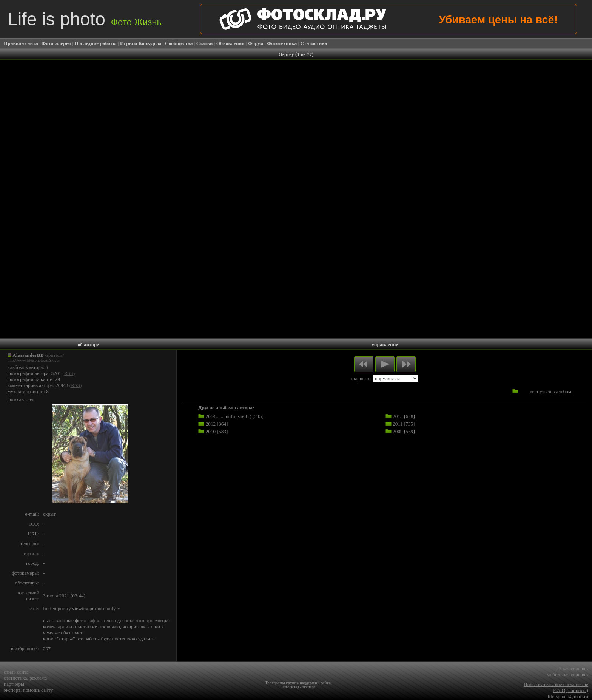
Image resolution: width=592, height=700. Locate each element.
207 (47, 648)
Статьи (205, 43)
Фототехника (282, 43)
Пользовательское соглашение (556, 684)
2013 (398, 416)
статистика (15, 678)
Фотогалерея (56, 43)
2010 (211, 431)
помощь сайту (38, 690)
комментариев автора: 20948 (38, 385)
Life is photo (85, 19)
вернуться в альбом (550, 391)
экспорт (12, 690)
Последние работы (96, 43)
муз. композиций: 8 (28, 391)
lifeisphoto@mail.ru (568, 696)
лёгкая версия (572, 668)
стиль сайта (16, 672)
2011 (398, 424)
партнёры (14, 684)
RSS (69, 373)
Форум (256, 43)
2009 (398, 431)
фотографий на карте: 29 (34, 379)
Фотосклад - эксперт (298, 687)
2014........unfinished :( (229, 416)
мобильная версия (567, 675)
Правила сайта (21, 43)
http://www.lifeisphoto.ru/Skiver (34, 360)
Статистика (314, 43)
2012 (211, 424)
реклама (38, 678)
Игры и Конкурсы (141, 43)
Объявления (230, 43)
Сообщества (179, 43)
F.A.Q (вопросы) (571, 690)
